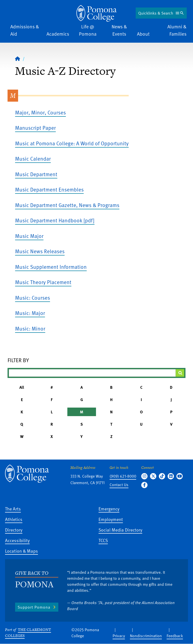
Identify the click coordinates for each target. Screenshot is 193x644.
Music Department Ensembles (49, 189)
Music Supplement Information (51, 267)
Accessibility (17, 540)
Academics (58, 34)
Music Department (36, 174)
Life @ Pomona (88, 30)
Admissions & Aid (25, 30)
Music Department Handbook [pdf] (55, 220)
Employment (111, 519)
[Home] (18, 58)
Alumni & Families (177, 30)
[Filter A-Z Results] (92, 373)
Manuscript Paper (35, 128)
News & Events (119, 30)
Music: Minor (30, 328)
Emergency (109, 509)
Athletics (14, 519)
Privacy (119, 636)
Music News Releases (40, 251)
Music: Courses (33, 298)
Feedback (175, 636)
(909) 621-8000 (123, 476)
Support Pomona (34, 607)
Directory (14, 530)
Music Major (29, 236)
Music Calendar (33, 158)
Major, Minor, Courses (40, 112)
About (143, 34)
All (22, 387)
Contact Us (119, 485)
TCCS (103, 540)
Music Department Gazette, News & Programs (67, 205)
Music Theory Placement (43, 282)
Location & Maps (21, 551)
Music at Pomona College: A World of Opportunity (72, 143)
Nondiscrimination (146, 636)
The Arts (13, 509)
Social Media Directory (120, 530)
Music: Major (30, 313)
